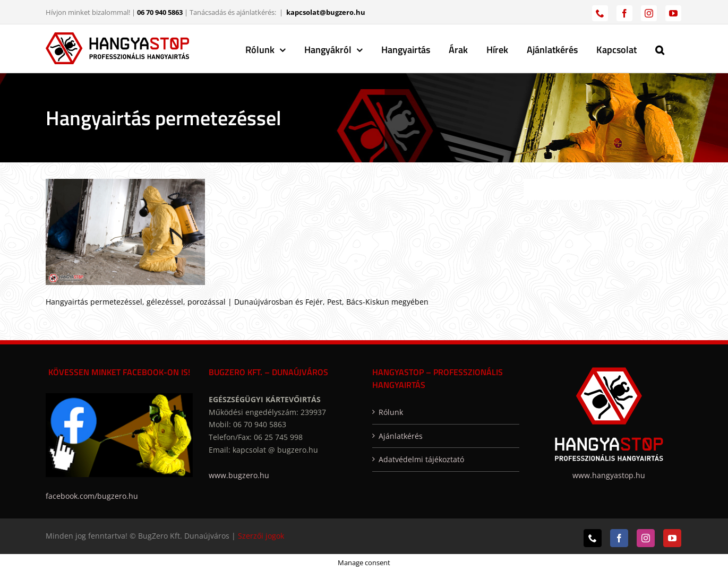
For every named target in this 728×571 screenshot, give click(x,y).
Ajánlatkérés (401, 436)
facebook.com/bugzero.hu (92, 496)
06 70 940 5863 (160, 12)
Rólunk (391, 412)
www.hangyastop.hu (609, 475)
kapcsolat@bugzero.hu (326, 12)
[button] (660, 48)
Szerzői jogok (261, 536)
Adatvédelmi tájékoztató (421, 459)
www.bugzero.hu (239, 475)
